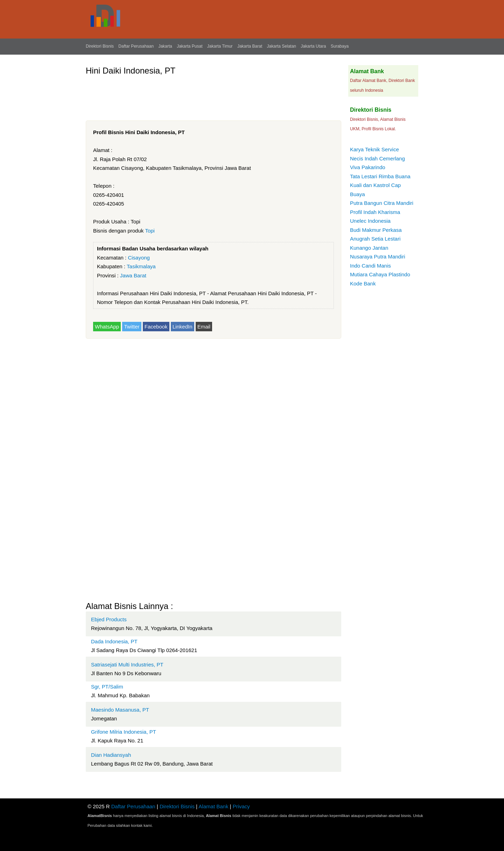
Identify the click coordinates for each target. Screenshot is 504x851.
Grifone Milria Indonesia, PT (124, 732)
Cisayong (139, 258)
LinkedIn (183, 327)
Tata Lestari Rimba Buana (380, 176)
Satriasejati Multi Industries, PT (127, 665)
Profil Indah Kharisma (375, 212)
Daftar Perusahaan (136, 46)
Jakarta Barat (250, 46)
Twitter (132, 327)
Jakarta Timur (220, 46)
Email (204, 327)
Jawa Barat (133, 275)
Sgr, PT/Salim (107, 687)
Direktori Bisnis (100, 46)
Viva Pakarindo (368, 167)
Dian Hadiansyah (111, 755)
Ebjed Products (109, 619)
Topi (150, 231)
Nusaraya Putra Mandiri (378, 257)
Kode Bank (363, 283)
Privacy (241, 806)
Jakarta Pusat (190, 46)
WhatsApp (107, 327)
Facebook (156, 327)
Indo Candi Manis (370, 266)
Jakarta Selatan (282, 46)
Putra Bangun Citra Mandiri (382, 203)
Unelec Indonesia (370, 221)
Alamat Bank (213, 806)
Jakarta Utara (313, 46)
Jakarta (165, 46)
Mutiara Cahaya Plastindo (380, 274)
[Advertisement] (213, 95)
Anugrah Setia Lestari (375, 239)
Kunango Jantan (369, 248)
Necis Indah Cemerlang (377, 158)
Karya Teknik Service (374, 149)
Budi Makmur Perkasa (376, 230)
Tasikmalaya (141, 266)
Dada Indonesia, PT (114, 641)
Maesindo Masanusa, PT (120, 710)
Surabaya (340, 46)
